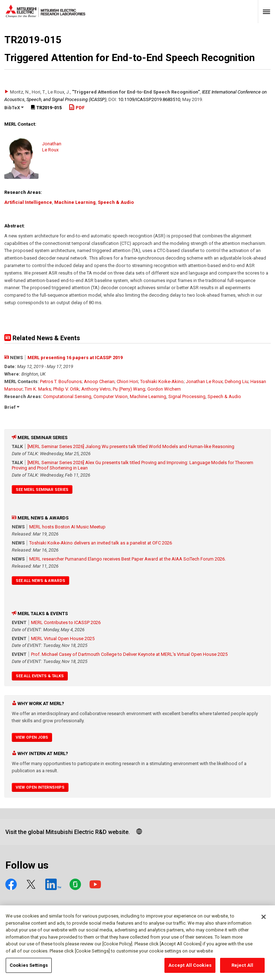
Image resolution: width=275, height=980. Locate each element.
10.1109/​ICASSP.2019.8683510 (149, 99)
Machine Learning (75, 202)
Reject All (242, 968)
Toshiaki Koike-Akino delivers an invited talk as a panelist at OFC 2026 (101, 543)
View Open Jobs (32, 737)
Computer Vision (111, 396)
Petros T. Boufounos (61, 381)
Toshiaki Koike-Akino (162, 381)
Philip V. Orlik (66, 389)
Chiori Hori (127, 381)
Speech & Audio (116, 202)
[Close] (264, 920)
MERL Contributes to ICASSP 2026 (66, 622)
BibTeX (14, 108)
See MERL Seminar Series (42, 490)
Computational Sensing (67, 396)
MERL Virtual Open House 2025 (63, 639)
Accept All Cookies (190, 968)
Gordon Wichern (164, 389)
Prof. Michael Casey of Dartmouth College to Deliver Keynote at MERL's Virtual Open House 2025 (129, 654)
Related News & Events (42, 338)
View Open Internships (40, 787)
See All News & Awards (40, 581)
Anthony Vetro (96, 389)
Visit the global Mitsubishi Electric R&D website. (68, 832)
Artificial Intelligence (28, 202)
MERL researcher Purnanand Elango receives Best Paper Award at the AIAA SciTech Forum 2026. (128, 559)
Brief (12, 407)
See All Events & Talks (40, 676)
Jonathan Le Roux (204, 381)
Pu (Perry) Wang (129, 389)
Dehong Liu (236, 381)
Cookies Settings (29, 968)
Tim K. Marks (38, 389)
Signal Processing (187, 396)
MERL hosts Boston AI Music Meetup (67, 527)
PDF (77, 108)
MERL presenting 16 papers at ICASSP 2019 (75, 358)
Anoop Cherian (99, 381)
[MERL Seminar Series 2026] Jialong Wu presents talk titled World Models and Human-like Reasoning (131, 446)
